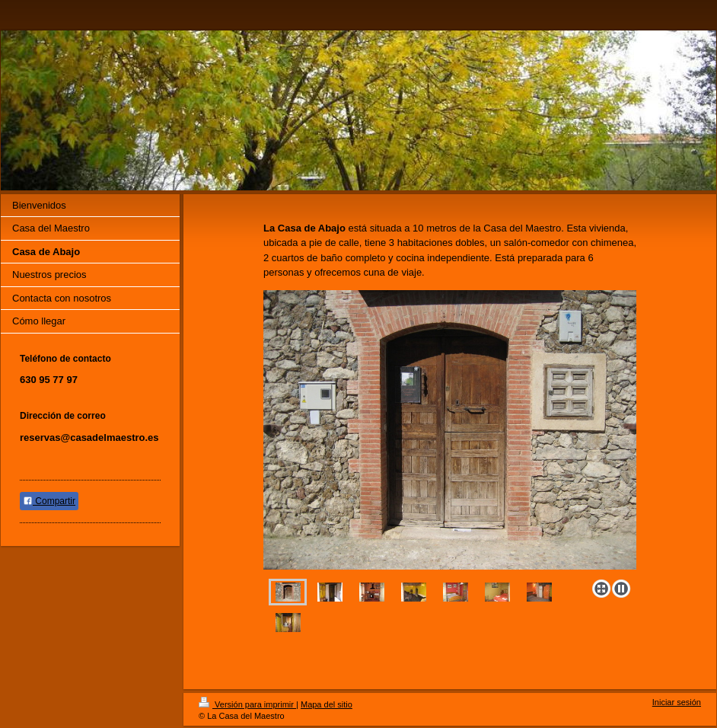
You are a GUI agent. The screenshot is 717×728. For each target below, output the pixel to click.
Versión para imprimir (247, 704)
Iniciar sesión (677, 702)
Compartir (49, 501)
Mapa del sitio (327, 704)
